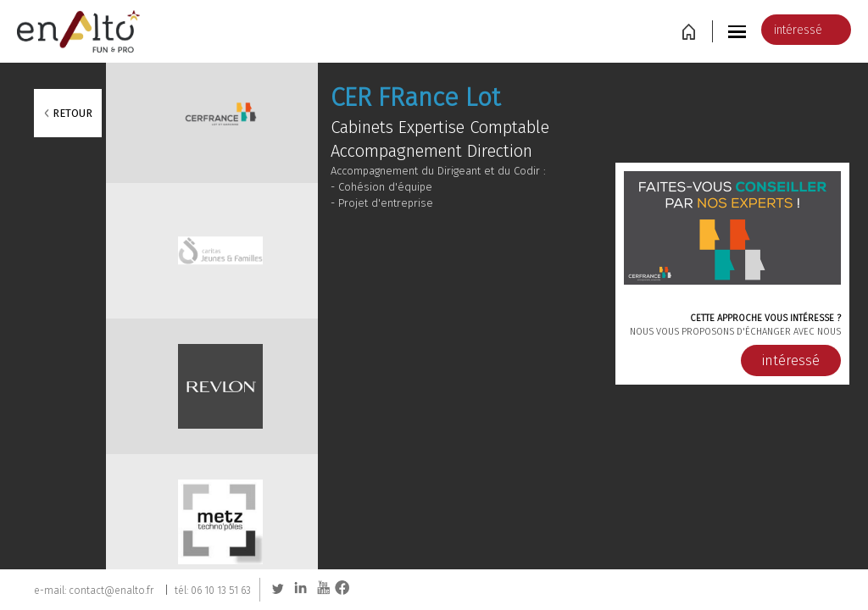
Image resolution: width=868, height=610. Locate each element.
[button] (739, 31)
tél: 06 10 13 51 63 (213, 590)
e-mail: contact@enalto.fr (94, 590)
